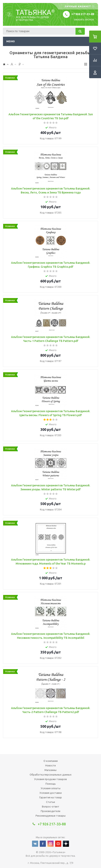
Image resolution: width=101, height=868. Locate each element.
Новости (50, 765)
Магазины (50, 770)
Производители (50, 811)
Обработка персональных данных (51, 775)
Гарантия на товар (51, 797)
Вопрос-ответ (51, 806)
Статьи (50, 802)
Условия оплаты (51, 788)
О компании (51, 761)
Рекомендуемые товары (51, 816)
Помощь (51, 784)
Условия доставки (51, 793)
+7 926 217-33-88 (83, 14)
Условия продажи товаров (50, 779)
